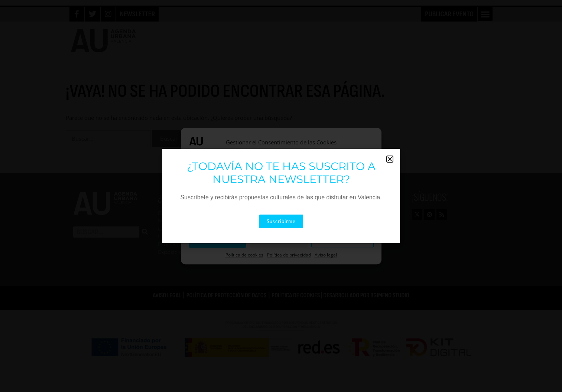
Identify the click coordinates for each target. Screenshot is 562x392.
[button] (390, 159)
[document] (281, 196)
